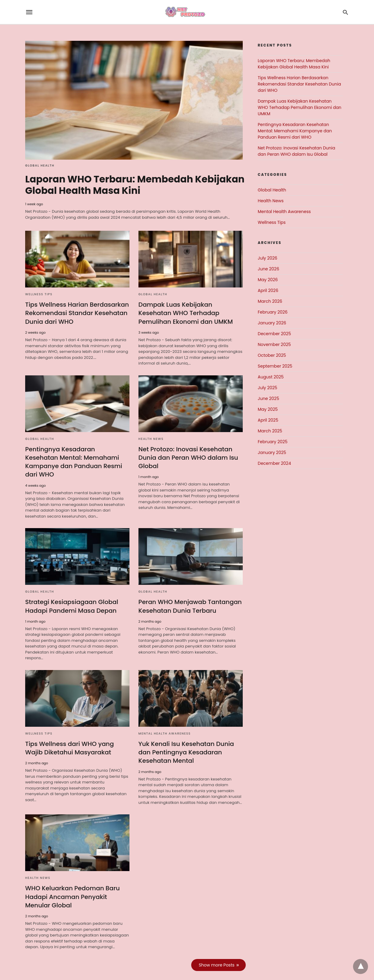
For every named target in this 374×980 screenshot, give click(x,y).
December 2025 (274, 334)
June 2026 (269, 269)
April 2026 (268, 290)
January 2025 (272, 452)
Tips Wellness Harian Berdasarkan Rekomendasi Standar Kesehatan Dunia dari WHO (76, 313)
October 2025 (272, 355)
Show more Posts (217, 955)
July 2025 (267, 388)
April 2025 (268, 420)
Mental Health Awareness (165, 724)
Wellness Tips (39, 294)
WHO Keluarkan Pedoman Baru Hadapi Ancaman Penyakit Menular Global (72, 887)
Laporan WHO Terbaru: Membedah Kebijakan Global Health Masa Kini (110, 185)
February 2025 (273, 442)
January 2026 (272, 323)
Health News (151, 438)
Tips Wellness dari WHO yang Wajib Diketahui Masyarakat (69, 738)
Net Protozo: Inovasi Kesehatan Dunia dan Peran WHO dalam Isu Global (188, 457)
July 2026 (267, 258)
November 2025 (274, 344)
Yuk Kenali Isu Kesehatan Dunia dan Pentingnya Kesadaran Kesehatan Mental (186, 743)
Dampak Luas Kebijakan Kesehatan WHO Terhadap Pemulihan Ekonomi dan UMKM (185, 313)
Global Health (40, 165)
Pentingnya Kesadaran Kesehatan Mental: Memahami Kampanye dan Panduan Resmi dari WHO (77, 457)
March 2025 (270, 431)
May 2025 (268, 409)
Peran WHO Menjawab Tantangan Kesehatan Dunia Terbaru (190, 597)
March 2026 (270, 301)
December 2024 (274, 463)
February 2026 (273, 312)
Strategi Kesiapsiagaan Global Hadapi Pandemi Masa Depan (71, 597)
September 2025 (275, 366)
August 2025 (271, 377)
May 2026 (268, 280)
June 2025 (268, 398)
